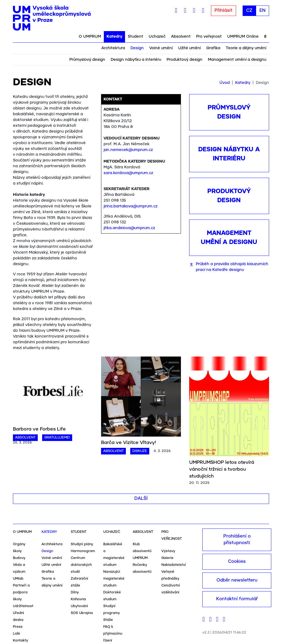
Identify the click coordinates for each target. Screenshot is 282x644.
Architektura (113, 48)
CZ (249, 11)
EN (262, 11)
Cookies (237, 562)
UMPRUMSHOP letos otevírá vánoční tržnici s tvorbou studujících (222, 469)
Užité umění (189, 48)
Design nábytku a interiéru (136, 60)
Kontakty (21, 641)
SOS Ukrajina (82, 613)
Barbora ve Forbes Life (39, 429)
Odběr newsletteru (237, 580)
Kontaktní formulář (237, 599)
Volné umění (161, 48)
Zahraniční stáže (79, 582)
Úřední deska (18, 616)
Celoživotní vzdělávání (171, 589)
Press (18, 627)
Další (141, 499)
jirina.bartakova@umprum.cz (131, 206)
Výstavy (168, 551)
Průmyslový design (87, 60)
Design (137, 48)
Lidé (17, 634)
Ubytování (79, 606)
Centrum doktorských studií (81, 565)
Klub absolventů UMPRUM (142, 551)
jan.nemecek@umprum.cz (128, 150)
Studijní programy (112, 610)
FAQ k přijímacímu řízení (113, 634)
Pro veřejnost (209, 37)
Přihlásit (223, 11)
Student (135, 37)
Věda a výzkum (19, 568)
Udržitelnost (23, 606)
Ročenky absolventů (142, 568)
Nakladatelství (174, 565)
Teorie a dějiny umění (246, 48)
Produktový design (185, 60)
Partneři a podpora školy (21, 592)
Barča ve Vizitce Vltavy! (129, 443)
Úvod (225, 83)
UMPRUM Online (243, 37)
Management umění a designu (237, 60)
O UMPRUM (90, 37)
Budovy (19, 558)
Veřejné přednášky (170, 575)
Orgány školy (19, 548)
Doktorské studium (112, 596)
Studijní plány (82, 544)
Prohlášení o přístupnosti (237, 540)
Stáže (108, 620)
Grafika (213, 48)
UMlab (18, 579)
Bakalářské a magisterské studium (114, 555)
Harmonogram (83, 551)
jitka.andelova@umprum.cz (129, 228)
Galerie (167, 558)
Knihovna (78, 599)
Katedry (114, 37)
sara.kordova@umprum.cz (128, 173)
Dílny (75, 592)
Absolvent (181, 37)
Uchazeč (157, 37)
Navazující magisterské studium (114, 579)
